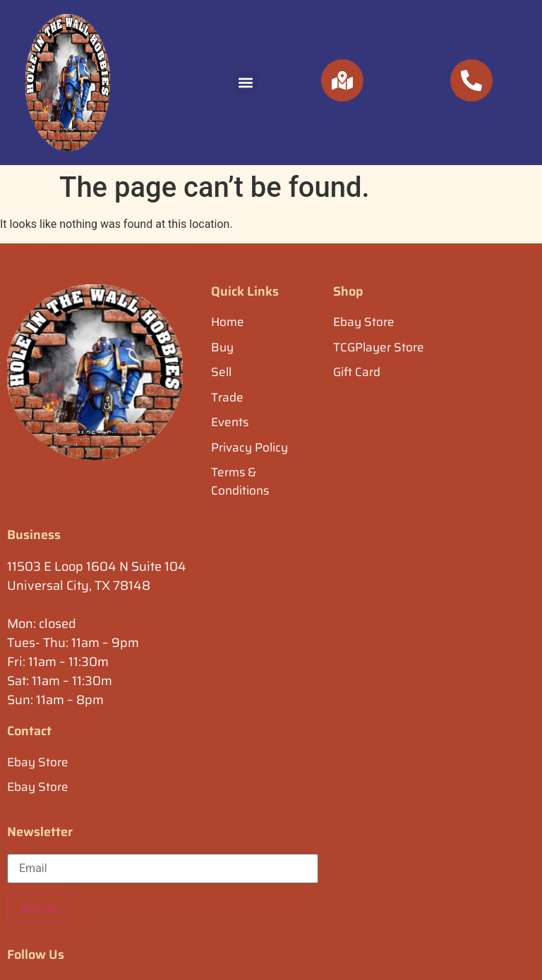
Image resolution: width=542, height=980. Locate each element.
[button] (245, 83)
